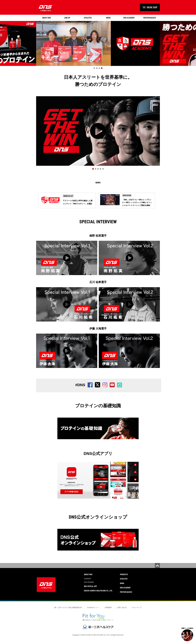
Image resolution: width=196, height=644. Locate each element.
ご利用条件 (108, 610)
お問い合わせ (122, 610)
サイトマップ (137, 610)
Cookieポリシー (93, 610)
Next (192, 47)
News (98, 184)
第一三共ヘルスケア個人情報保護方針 (68, 610)
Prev (4, 47)
